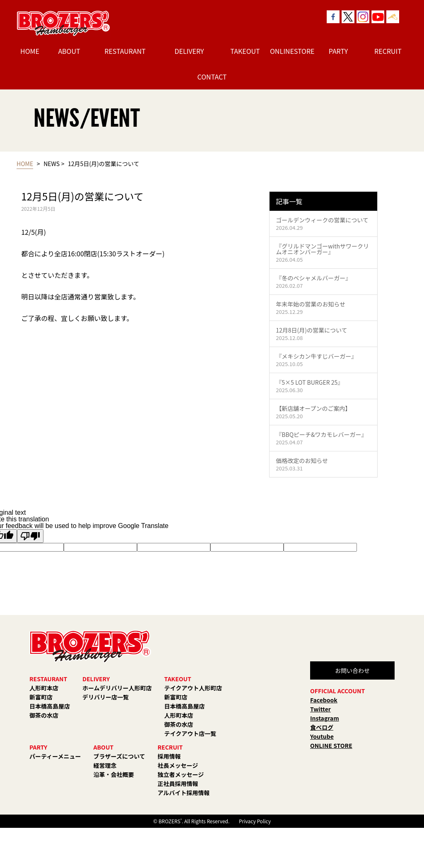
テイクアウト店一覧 (190, 733)
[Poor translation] (30, 536)
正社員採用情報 (178, 784)
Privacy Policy (255, 821)
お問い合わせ (352, 670)
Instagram (325, 718)
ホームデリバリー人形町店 (117, 688)
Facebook (324, 700)
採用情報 (169, 756)
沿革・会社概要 (114, 774)
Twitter (320, 709)
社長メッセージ (178, 765)
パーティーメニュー (55, 756)
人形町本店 (44, 688)
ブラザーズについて (119, 756)
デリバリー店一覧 (106, 697)
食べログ (322, 727)
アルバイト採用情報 (184, 793)
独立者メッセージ (181, 774)
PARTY (338, 51)
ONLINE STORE (331, 745)
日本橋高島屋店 (50, 706)
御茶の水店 (44, 715)
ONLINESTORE (291, 51)
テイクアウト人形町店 (193, 688)
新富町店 (41, 697)
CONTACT (212, 77)
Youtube (322, 736)
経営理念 (105, 765)
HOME (30, 51)
